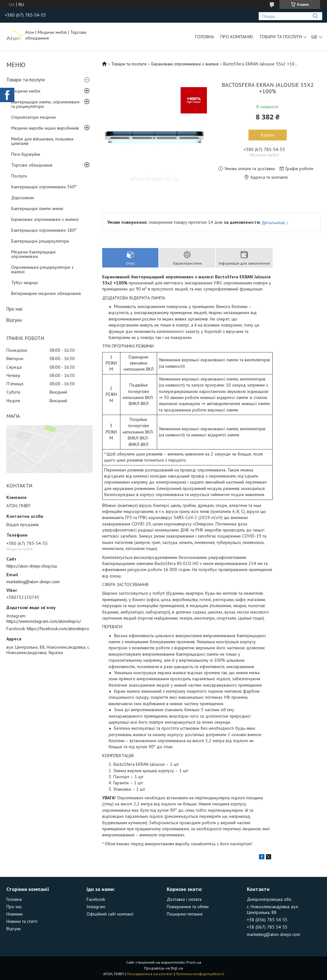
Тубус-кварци (24, 283)
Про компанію (237, 37)
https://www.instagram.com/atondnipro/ (44, 621)
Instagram (96, 907)
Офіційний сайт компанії (110, 914)
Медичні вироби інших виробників (45, 128)
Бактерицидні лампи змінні (37, 208)
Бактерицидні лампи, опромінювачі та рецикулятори (45, 104)
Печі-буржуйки (26, 154)
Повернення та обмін (188, 907)
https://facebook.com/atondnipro (58, 629)
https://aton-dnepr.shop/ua (32, 566)
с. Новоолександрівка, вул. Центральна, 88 (273, 909)
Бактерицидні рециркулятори (40, 241)
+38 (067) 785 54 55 (267, 927)
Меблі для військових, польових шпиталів (42, 141)
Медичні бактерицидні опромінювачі (33, 254)
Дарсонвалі (23, 198)
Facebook (96, 899)
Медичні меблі (26, 91)
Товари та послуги (281, 37)
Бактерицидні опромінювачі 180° (44, 230)
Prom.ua (194, 962)
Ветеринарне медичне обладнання (46, 293)
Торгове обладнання (32, 165)
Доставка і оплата (184, 899)
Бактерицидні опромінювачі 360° (44, 187)
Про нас (15, 309)
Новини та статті (22, 921)
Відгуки (14, 320)
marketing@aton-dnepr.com (33, 582)
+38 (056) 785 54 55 (267, 920)
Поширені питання (185, 914)
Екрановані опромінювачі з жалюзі (45, 219)
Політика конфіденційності (200, 974)
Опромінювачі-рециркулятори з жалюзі (42, 269)
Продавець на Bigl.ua (163, 968)
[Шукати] (315, 16)
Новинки (15, 914)
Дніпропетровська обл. (270, 899)
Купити (267, 135)
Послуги (19, 176)
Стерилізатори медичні (34, 117)
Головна (205, 37)
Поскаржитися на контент (150, 974)
